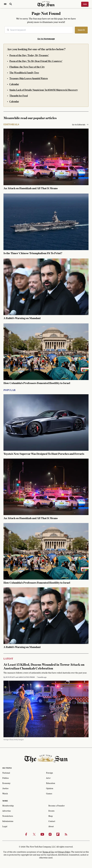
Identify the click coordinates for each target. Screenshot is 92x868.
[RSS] (66, 834)
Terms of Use (48, 852)
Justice (5, 789)
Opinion (50, 789)
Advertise (7, 811)
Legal (5, 827)
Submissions (8, 821)
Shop (51, 816)
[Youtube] (42, 834)
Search (81, 30)
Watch (5, 794)
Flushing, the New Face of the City (27, 67)
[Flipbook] (58, 834)
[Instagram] (50, 834)
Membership (8, 806)
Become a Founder (57, 806)
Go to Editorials (80, 125)
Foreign (49, 773)
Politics (5, 778)
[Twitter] (34, 834)
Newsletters (8, 816)
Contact (52, 821)
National (6, 773)
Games (49, 794)
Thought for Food (19, 96)
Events (51, 811)
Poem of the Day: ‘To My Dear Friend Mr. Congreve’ (36, 61)
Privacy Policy (64, 852)
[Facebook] (26, 834)
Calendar (14, 84)
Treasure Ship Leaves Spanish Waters (29, 78)
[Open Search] (11, 4)
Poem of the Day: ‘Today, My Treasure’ (29, 55)
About (51, 827)
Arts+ (48, 778)
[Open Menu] (5, 4)
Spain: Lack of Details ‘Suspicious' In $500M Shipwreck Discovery (44, 90)
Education (51, 783)
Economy (6, 783)
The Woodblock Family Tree (24, 73)
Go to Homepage (46, 39)
